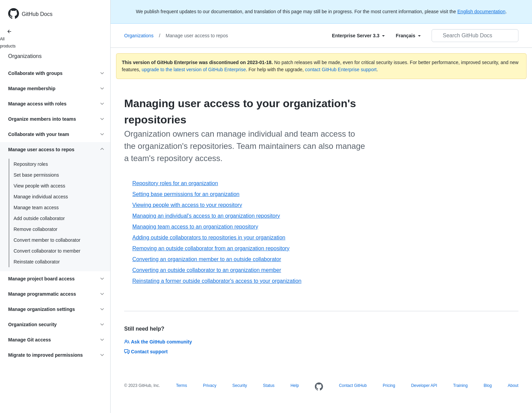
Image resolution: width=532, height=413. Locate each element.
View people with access (39, 186)
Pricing (389, 386)
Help (295, 386)
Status (269, 386)
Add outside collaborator (39, 218)
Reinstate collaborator (37, 262)
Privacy (210, 386)
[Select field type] (358, 36)
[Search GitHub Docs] (475, 36)
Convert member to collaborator (47, 240)
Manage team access (36, 208)
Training (460, 386)
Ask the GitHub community (158, 342)
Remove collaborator (35, 229)
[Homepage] (319, 387)
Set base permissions (36, 175)
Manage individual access (41, 197)
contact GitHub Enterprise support (341, 70)
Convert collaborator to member (47, 251)
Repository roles (31, 164)
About (513, 386)
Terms (182, 386)
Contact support (146, 352)
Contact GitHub (353, 386)
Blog (488, 386)
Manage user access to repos (197, 36)
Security (240, 386)
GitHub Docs (37, 14)
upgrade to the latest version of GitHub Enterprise (194, 70)
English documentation (481, 12)
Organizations (25, 56)
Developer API (424, 386)
